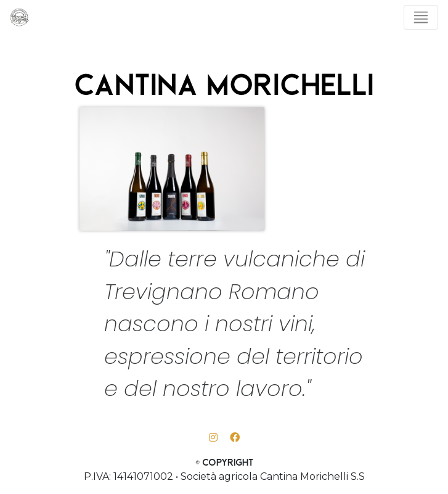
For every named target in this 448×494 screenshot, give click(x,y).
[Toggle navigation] (421, 17)
